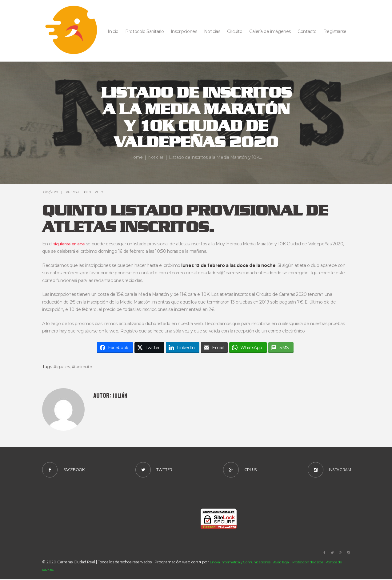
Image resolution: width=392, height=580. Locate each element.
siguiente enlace (70, 244)
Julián (121, 395)
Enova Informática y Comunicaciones (242, 563)
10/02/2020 (50, 192)
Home (136, 157)
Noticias (156, 157)
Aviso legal (286, 563)
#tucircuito (84, 367)
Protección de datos (315, 563)
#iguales (62, 367)
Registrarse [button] (335, 31)
